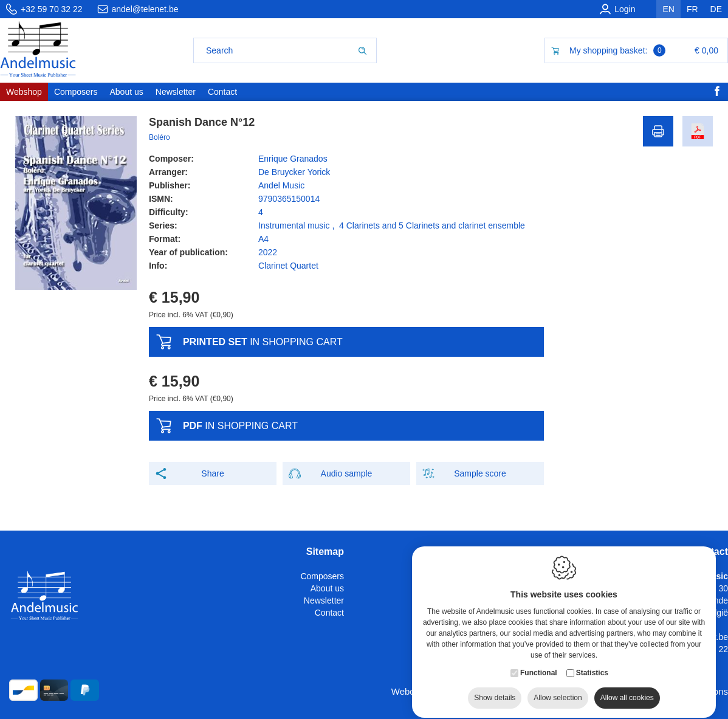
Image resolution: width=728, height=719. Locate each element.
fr (692, 9)
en (668, 9)
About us (327, 588)
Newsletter (324, 600)
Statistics (592, 672)
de (716, 9)
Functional (539, 672)
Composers (322, 576)
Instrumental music (294, 225)
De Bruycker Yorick (294, 172)
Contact (329, 613)
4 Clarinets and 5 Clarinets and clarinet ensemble (432, 225)
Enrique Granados (293, 159)
